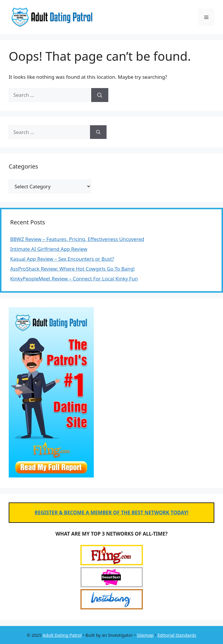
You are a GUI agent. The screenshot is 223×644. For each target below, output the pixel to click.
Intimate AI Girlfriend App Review (49, 249)
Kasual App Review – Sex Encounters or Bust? (62, 259)
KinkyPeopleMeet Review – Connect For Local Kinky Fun (74, 279)
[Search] (100, 95)
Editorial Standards (177, 635)
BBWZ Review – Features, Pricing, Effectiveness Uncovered (77, 239)
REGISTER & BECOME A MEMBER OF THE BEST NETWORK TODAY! (111, 512)
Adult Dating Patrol (62, 635)
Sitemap (145, 635)
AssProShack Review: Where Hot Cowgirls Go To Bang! (72, 269)
